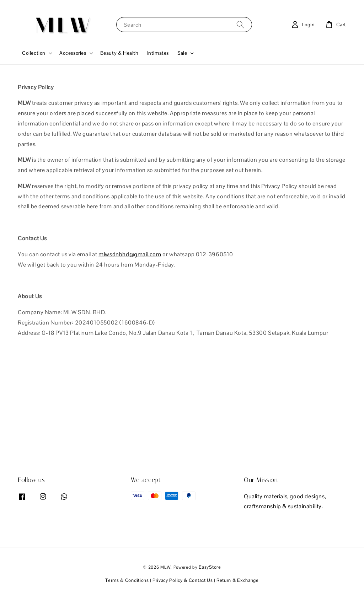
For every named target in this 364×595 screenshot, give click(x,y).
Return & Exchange (238, 580)
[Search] (240, 24)
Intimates (158, 53)
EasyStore (210, 567)
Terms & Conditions (127, 580)
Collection (34, 53)
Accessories (73, 53)
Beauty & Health (119, 53)
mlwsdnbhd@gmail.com (130, 254)
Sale (182, 53)
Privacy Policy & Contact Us (183, 580)
